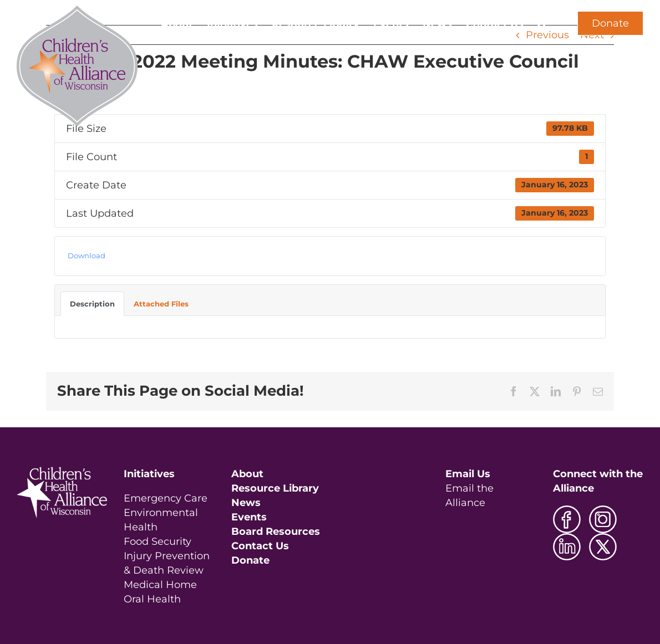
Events (249, 517)
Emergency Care (166, 498)
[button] (542, 23)
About (247, 474)
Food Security (158, 541)
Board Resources (276, 531)
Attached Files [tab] (161, 304)
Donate (610, 23)
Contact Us (260, 546)
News (246, 503)
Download (87, 255)
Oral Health (152, 599)
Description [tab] (92, 304)
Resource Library (275, 488)
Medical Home (160, 585)
